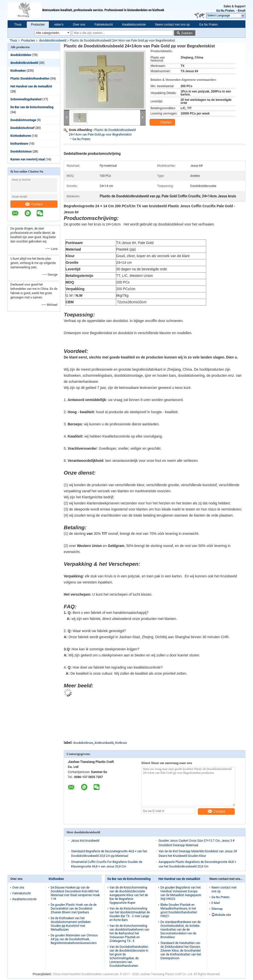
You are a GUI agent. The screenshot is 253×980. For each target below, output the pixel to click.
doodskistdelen (21, 55)
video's (59, 25)
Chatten (163, 122)
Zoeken (187, 33)
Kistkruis (121, 743)
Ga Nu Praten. (226, 11)
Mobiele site (221, 915)
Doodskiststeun (21, 152)
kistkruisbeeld (104, 743)
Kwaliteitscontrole (134, 25)
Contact (34, 204)
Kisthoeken (18, 71)
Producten (38, 25)
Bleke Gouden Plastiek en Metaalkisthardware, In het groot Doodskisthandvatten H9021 (179, 910)
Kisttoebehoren (21, 136)
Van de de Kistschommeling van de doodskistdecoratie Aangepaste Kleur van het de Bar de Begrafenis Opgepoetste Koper (129, 895)
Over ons (79, 25)
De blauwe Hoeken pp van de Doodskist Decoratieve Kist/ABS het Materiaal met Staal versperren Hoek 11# (75, 893)
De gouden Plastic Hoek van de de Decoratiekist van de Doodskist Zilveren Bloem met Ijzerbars (73, 909)
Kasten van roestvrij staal (28, 159)
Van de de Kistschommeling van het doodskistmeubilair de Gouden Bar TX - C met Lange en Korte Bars (130, 914)
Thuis (18, 25)
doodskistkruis (83, 743)
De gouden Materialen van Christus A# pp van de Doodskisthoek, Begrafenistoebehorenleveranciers (74, 939)
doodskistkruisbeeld (53, 41)
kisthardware (19, 144)
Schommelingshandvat (26, 99)
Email (242, 11)
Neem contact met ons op (172, 25)
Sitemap (217, 909)
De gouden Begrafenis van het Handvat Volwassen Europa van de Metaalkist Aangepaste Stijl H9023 (181, 893)
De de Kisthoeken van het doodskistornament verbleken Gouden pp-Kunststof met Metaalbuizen (71, 924)
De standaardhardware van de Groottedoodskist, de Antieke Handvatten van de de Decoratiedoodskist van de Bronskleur (181, 930)
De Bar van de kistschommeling (32, 107)
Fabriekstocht (104, 25)
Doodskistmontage (23, 120)
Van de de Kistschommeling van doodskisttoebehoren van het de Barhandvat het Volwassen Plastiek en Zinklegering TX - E (129, 933)
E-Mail (216, 903)
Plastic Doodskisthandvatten (30, 79)
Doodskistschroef (22, 128)
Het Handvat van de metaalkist (31, 86)
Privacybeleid (42, 974)
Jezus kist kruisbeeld (85, 841)
